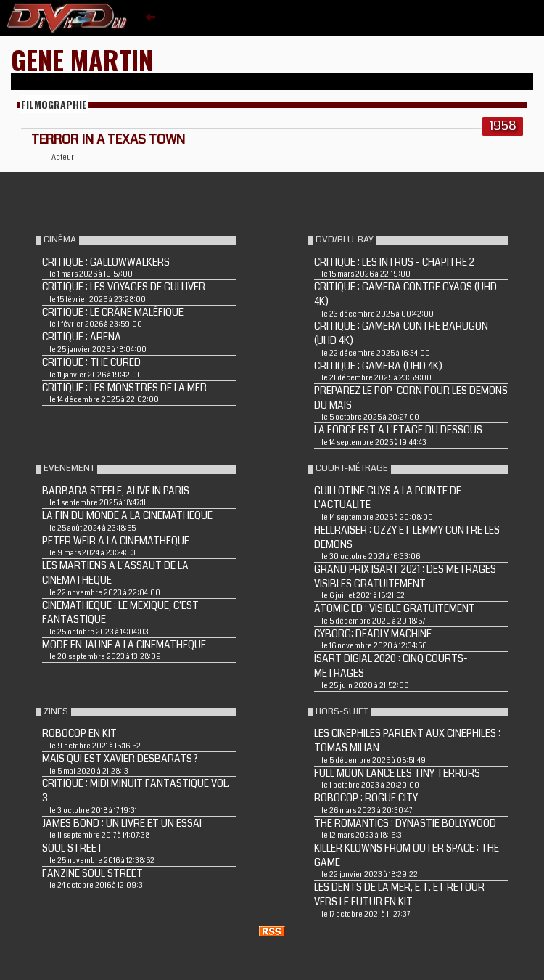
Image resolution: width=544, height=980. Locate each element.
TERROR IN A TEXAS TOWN (108, 139)
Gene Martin (82, 59)
